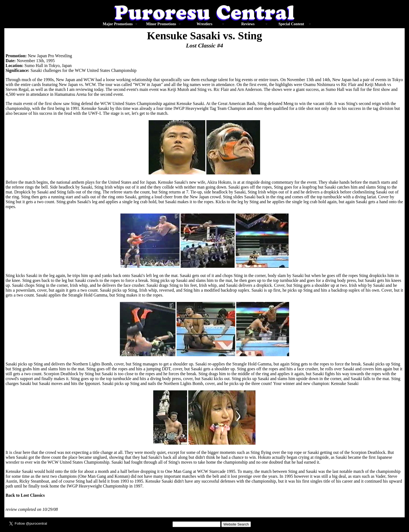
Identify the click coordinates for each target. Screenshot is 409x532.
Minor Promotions (161, 24)
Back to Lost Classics (25, 495)
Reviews (248, 24)
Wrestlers (204, 24)
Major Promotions (118, 24)
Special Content (291, 24)
